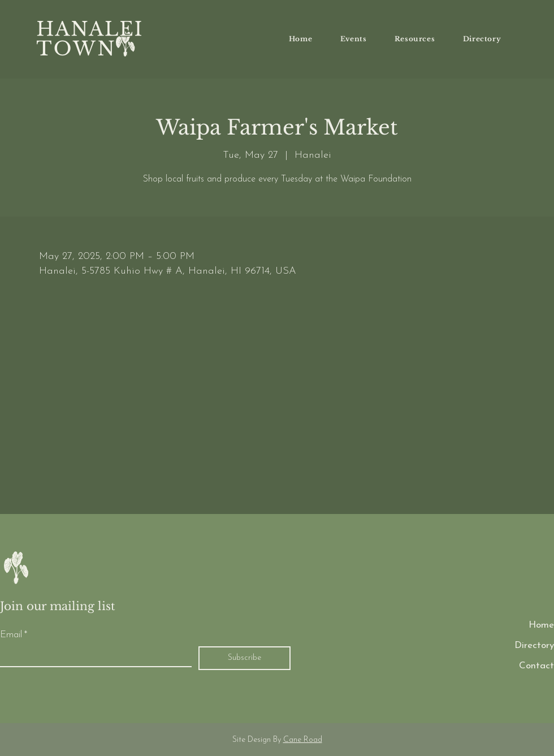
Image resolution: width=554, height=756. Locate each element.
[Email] (92, 656)
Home (541, 625)
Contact (536, 666)
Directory (534, 645)
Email (14, 635)
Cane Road (303, 740)
